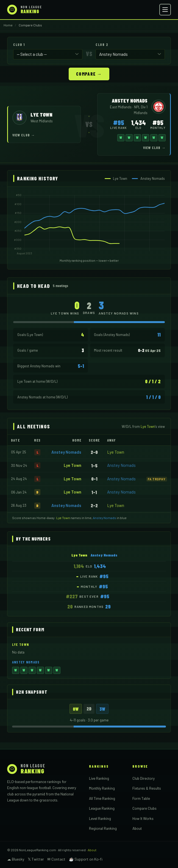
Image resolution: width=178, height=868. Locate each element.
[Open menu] (165, 10)
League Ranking (102, 808)
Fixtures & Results (147, 788)
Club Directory (144, 778)
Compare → (89, 73)
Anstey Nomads (66, 452)
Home (8, 25)
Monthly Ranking (102, 788)
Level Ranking (100, 818)
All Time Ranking (102, 798)
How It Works (143, 818)
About (137, 828)
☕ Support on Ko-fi (86, 859)
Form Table (141, 798)
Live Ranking (99, 778)
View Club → (24, 135)
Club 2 (102, 45)
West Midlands (42, 121)
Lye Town (116, 452)
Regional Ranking (103, 828)
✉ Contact (56, 859)
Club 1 (19, 45)
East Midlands (121, 107)
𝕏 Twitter (36, 859)
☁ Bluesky (16, 859)
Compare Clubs (144, 808)
